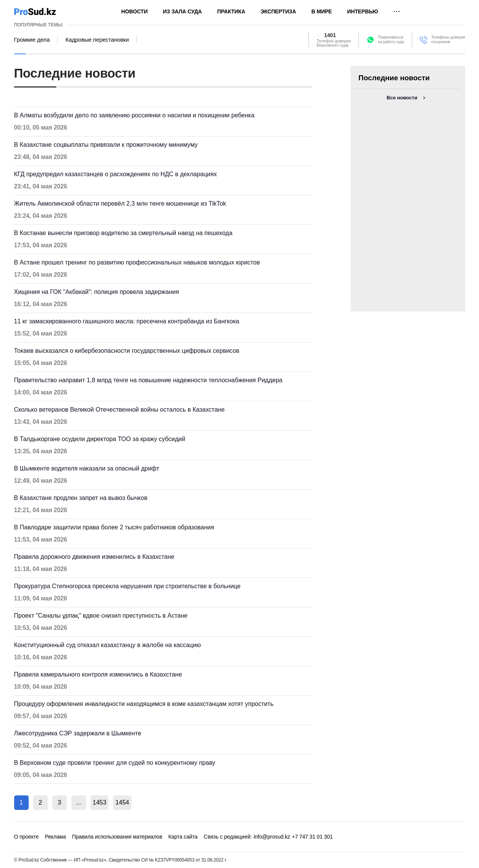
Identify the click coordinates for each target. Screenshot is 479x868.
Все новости (402, 98)
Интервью (363, 11)
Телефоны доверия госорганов (448, 40)
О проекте (27, 837)
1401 (330, 35)
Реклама (55, 837)
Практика (231, 11)
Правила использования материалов (117, 837)
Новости (134, 11)
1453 (100, 802)
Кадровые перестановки (97, 40)
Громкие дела (32, 40)
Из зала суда (182, 11)
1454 (122, 802)
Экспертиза (278, 11)
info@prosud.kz (272, 837)
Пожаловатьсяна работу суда (391, 40)
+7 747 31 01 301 (312, 837)
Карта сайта (183, 837)
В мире (321, 11)
